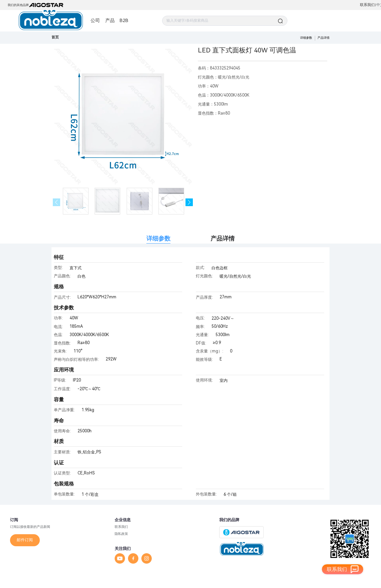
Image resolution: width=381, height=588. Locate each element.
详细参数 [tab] (158, 238)
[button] (189, 202)
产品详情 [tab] (223, 238)
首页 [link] (55, 37)
